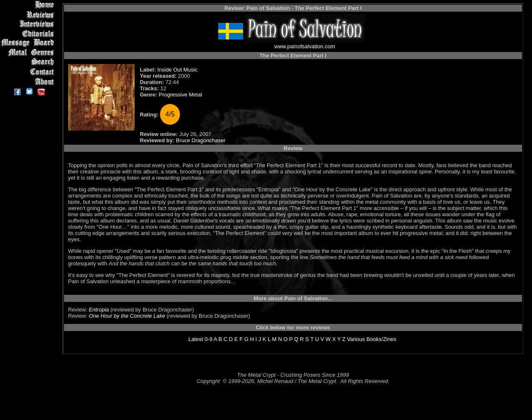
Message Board (29, 43)
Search (29, 62)
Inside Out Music (177, 70)
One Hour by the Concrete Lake (127, 316)
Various (356, 339)
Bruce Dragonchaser (201, 140)
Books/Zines (382, 339)
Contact (29, 72)
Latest (196, 339)
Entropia (99, 310)
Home (29, 5)
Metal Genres (29, 53)
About (29, 81)
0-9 (208, 339)
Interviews (29, 24)
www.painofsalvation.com (305, 46)
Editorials (29, 33)
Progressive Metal (180, 95)
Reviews (29, 14)
